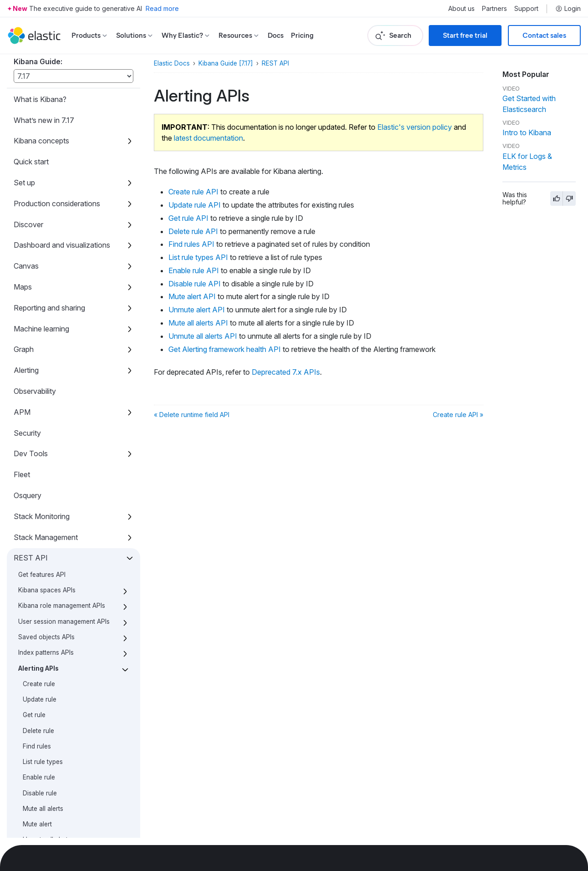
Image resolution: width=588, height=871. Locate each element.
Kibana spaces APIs (47, 301)
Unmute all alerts (47, 550)
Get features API (42, 285)
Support (526, 9)
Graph (24, 60)
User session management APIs (64, 332)
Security (27, 144)
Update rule (40, 410)
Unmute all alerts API (203, 336)
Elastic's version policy (415, 127)
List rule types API (198, 257)
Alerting (26, 81)
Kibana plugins (37, 764)
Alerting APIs (38, 379)
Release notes (37, 806)
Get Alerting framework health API (225, 349)
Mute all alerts (43, 520)
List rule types (43, 473)
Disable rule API (195, 284)
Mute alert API (192, 296)
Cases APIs (35, 632)
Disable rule (40, 504)
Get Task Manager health (55, 726)
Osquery (28, 206)
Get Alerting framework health (66, 582)
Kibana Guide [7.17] (226, 63)
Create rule (39, 395)
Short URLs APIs (42, 711)
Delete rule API (193, 231)
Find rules (37, 457)
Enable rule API (194, 270)
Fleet (22, 185)
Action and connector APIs (57, 617)
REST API (31, 269)
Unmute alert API (197, 310)
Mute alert (37, 535)
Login (568, 9)
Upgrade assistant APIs (52, 742)
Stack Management (46, 248)
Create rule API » (458, 415)
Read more (162, 8)
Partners (494, 9)
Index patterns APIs (46, 363)
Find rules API (191, 244)
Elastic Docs (172, 63)
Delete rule (38, 442)
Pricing (302, 35)
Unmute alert (41, 566)
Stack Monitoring (42, 227)
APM (22, 123)
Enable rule (39, 488)
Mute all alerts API (198, 323)
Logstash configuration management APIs (52, 676)
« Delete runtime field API (192, 415)
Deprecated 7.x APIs (52, 597)
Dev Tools (31, 164)
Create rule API (193, 192)
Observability (35, 102)
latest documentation (208, 138)
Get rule (34, 426)
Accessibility (34, 785)
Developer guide (41, 827)
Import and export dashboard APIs (61, 652)
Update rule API (195, 205)
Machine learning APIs (51, 695)
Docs (276, 35)
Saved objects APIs (46, 348)
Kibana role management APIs (62, 316)
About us (461, 9)
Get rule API (188, 218)
